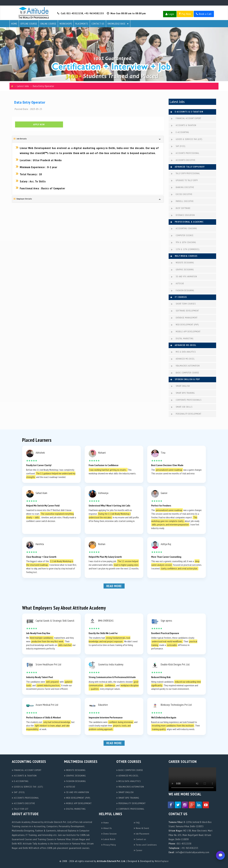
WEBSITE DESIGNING (182, 263)
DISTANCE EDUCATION (183, 215)
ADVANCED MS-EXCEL (183, 359)
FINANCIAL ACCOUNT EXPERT (186, 119)
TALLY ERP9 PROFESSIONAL (185, 174)
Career (138, 850)
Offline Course (29, 24)
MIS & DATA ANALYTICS (183, 352)
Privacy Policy (109, 845)
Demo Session (109, 834)
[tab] (88, 140)
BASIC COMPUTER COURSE (185, 373)
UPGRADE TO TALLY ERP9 (184, 181)
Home (14, 24)
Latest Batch (108, 839)
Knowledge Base (117, 24)
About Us (107, 828)
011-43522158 (75, 13)
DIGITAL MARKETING (182, 339)
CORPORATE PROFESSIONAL (130, 809)
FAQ (137, 823)
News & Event (141, 828)
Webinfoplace (162, 861)
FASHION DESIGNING (183, 291)
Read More (114, 586)
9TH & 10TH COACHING (184, 243)
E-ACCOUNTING (180, 132)
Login (170, 14)
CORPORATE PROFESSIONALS (186, 400)
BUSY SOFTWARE (181, 208)
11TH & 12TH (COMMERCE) (185, 250)
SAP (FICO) (178, 146)
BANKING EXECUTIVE (183, 188)
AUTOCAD (177, 284)
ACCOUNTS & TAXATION (184, 126)
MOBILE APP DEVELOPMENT (186, 332)
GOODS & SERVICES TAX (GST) (187, 139)
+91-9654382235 (94, 13)
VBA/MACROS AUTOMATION (185, 366)
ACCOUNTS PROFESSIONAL (185, 153)
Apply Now (39, 125)
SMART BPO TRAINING (183, 393)
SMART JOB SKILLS (182, 407)
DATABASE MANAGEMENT (184, 318)
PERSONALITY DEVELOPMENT (186, 414)
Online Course (48, 24)
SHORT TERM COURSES (183, 304)
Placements (82, 24)
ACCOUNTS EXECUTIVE (183, 160)
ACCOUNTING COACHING (184, 229)
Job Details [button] (20, 139)
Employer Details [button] (23, 199)
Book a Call (204, 14)
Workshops (66, 24)
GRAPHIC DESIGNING (182, 270)
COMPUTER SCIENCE (182, 236)
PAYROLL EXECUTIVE (182, 201)
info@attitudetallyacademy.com (193, 852)
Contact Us (98, 24)
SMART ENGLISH (180, 386)
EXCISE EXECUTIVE (182, 194)
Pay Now (185, 14)
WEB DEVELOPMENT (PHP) (185, 325)
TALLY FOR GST (20, 809)
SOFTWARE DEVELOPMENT (185, 311)
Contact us (140, 839)
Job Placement (142, 834)
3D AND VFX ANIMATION (184, 277)
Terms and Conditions (145, 845)
